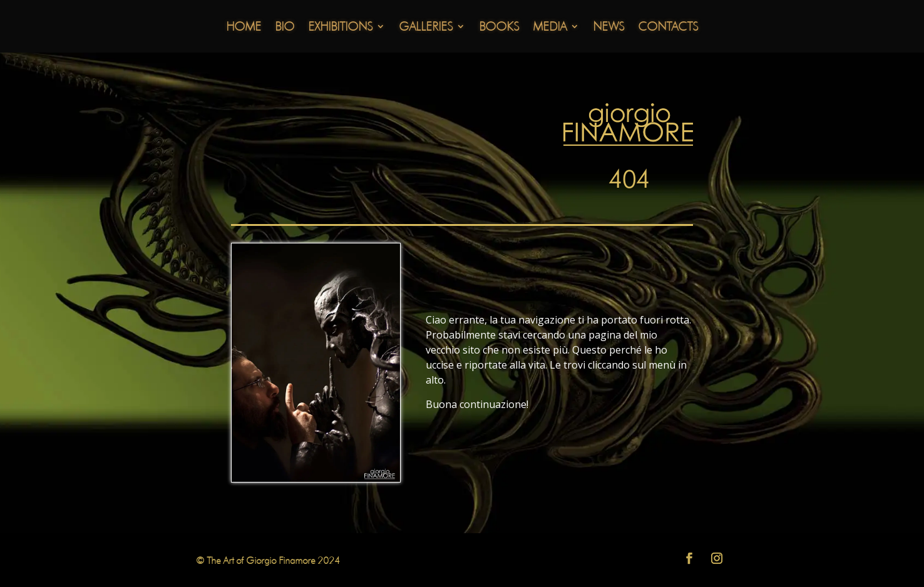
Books (499, 28)
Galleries (426, 28)
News (608, 28)
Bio (285, 28)
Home (244, 28)
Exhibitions (340, 28)
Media (550, 28)
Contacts (668, 28)
